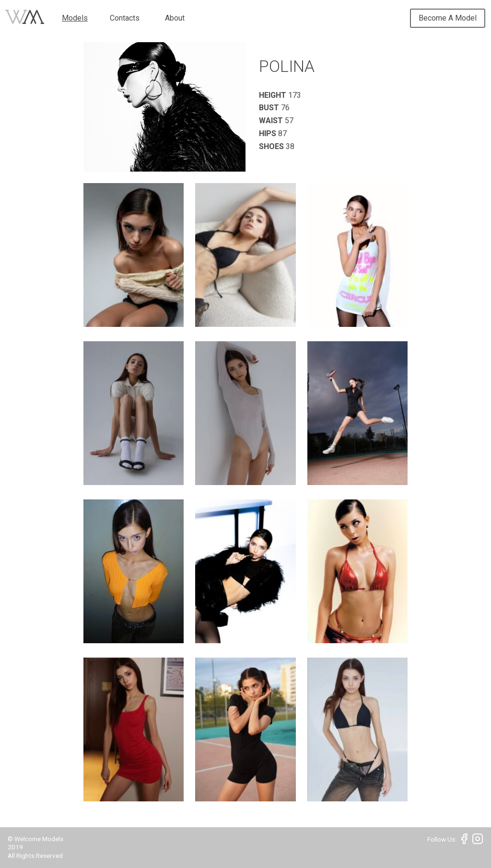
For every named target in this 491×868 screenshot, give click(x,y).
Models (75, 18)
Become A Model (448, 18)
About (175, 18)
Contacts (125, 18)
